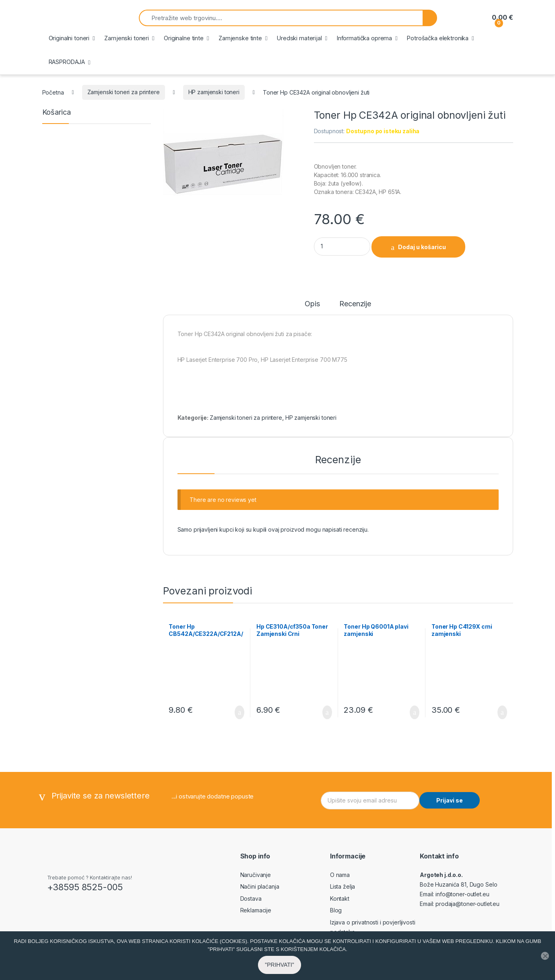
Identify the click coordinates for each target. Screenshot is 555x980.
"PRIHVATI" (279, 965)
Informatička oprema (364, 38)
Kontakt (340, 899)
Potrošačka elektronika (438, 38)
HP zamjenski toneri (214, 92)
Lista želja (342, 886)
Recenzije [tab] (355, 304)
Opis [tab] (312, 304)
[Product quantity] (342, 247)
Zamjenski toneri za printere (124, 92)
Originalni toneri (69, 38)
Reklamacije (256, 910)
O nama (340, 875)
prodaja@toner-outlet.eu (467, 904)
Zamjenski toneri (127, 38)
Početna (53, 92)
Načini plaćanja (260, 886)
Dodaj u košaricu (422, 247)
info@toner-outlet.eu (462, 894)
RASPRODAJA (67, 62)
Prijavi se (450, 800)
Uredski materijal (299, 38)
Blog (336, 910)
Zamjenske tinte (240, 38)
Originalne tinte (184, 38)
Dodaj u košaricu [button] (239, 712)
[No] (545, 956)
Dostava (251, 899)
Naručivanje (256, 875)
